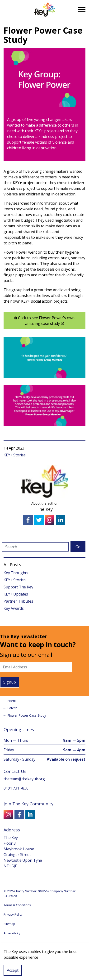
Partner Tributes (18, 601)
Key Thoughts (16, 573)
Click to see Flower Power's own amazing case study (44, 321)
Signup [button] (10, 682)
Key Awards (14, 608)
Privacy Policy (13, 914)
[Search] (35, 547)
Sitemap (9, 924)
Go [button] (78, 547)
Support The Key (18, 587)
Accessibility (12, 933)
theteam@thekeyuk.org (24, 779)
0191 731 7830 (16, 788)
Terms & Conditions (17, 905)
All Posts (12, 565)
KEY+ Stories (15, 455)
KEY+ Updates (16, 594)
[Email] (36, 667)
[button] (44, 955)
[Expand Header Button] (82, 9)
